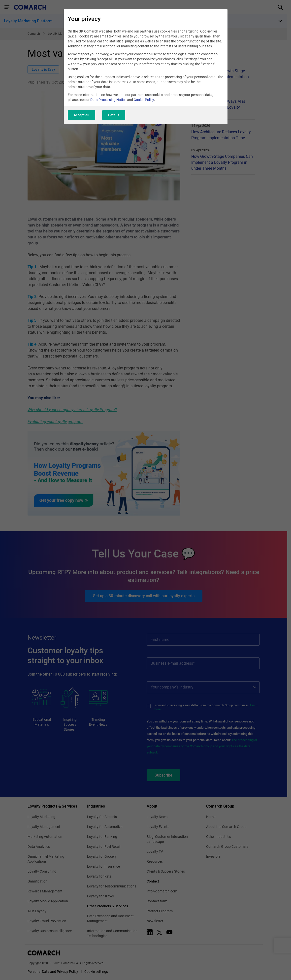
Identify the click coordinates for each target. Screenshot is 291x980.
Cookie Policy (144, 100)
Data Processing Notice (108, 100)
